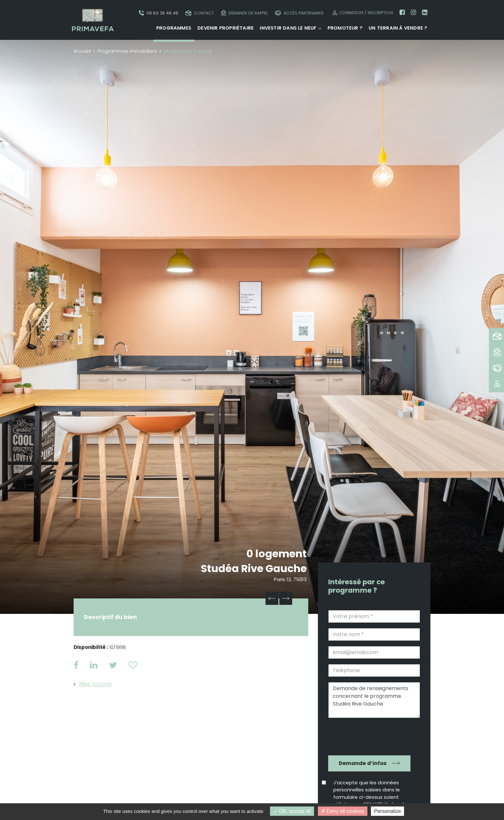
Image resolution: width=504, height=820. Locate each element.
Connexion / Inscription (362, 13)
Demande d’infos (363, 763)
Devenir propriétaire (225, 28)
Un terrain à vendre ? (398, 28)
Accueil (82, 51)
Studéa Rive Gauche (254, 568)
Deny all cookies (343, 811)
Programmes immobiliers (127, 51)
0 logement (277, 554)
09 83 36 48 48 (159, 13)
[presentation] (370, 736)
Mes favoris (95, 684)
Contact (200, 13)
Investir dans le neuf (288, 28)
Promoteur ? (345, 28)
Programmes (174, 28)
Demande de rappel (244, 13)
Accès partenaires (299, 13)
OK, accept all (292, 811)
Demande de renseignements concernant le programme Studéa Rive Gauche (374, 700)
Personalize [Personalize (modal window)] (388, 811)
